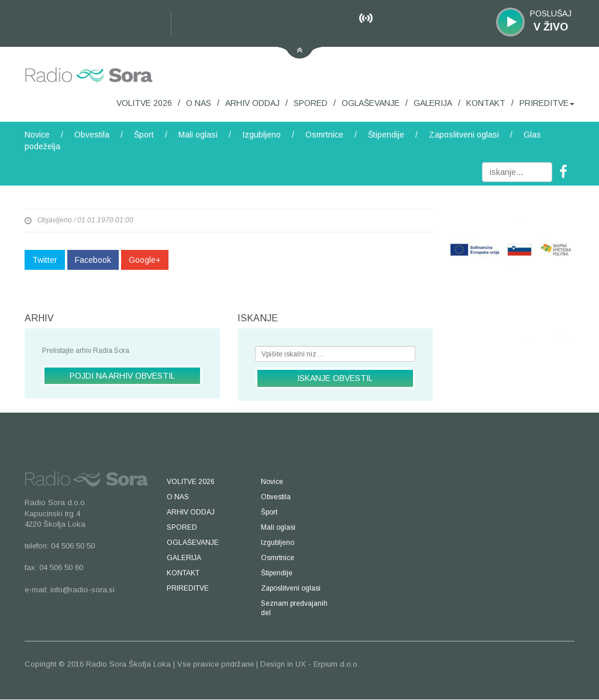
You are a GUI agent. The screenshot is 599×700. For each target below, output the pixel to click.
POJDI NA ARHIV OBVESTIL (122, 376)
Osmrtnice (324, 135)
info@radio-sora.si (82, 590)
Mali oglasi (198, 135)
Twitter (45, 260)
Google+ (145, 260)
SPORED (311, 103)
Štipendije (386, 135)
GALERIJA (433, 103)
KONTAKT (486, 103)
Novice (37, 135)
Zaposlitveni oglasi (464, 135)
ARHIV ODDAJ (252, 103)
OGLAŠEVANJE (371, 103)
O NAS (199, 103)
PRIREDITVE (547, 103)
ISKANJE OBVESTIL (335, 378)
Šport (144, 135)
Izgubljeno (261, 135)
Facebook (93, 260)
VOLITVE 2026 (144, 103)
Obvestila (92, 135)
